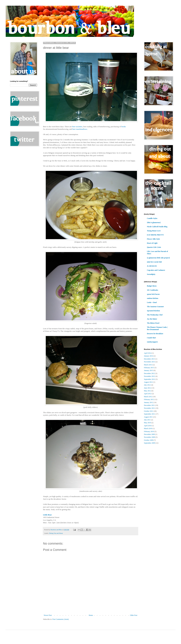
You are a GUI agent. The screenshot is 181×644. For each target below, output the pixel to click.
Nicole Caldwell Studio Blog (157, 227)
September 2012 (150, 379)
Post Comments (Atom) (61, 619)
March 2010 (148, 428)
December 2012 (149, 373)
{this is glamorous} (154, 222)
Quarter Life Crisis (154, 247)
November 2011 (149, 408)
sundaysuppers (152, 342)
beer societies (77, 127)
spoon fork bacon (153, 294)
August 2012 (148, 382)
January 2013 (149, 370)
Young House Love (154, 231)
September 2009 (150, 443)
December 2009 (149, 434)
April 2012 (148, 394)
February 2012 (149, 399)
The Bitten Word (153, 323)
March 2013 (148, 365)
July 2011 (147, 420)
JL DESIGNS (152, 266)
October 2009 (149, 440)
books (124, 127)
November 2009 (150, 437)
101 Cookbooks (152, 290)
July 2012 (147, 385)
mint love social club (154, 262)
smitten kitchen (153, 298)
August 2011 (148, 417)
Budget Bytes (152, 286)
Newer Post (48, 615)
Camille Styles (152, 218)
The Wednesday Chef (155, 315)
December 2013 (149, 359)
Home (91, 615)
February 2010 (149, 431)
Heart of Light (152, 243)
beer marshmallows (80, 129)
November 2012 (150, 376)
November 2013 (150, 362)
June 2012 (147, 388)
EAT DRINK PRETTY (155, 235)
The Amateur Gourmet (155, 307)
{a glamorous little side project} (158, 258)
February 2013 (149, 368)
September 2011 (150, 414)
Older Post (134, 615)
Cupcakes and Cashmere (156, 270)
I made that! (151, 338)
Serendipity (151, 274)
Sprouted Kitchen (153, 311)
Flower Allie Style (153, 239)
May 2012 (147, 391)
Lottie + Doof (152, 302)
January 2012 (149, 402)
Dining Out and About (56, 533)
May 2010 (147, 423)
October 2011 (149, 411)
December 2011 (149, 405)
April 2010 (148, 426)
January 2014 (149, 356)
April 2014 (148, 353)
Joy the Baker (152, 319)
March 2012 (148, 397)
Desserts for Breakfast (155, 334)
